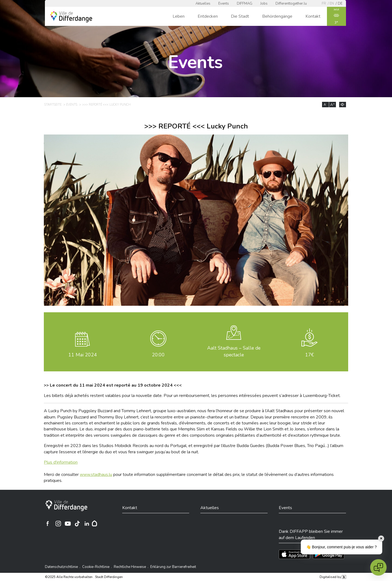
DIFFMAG (245, 4)
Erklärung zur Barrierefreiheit (173, 567)
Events (224, 4)
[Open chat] (378, 567)
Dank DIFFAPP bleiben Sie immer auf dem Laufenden (311, 534)
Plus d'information (61, 462)
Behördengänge (277, 16)
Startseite (53, 105)
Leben (179, 16)
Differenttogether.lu (291, 4)
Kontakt (313, 16)
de (340, 4)
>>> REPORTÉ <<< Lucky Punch (106, 105)
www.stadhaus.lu (96, 475)
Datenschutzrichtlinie (61, 567)
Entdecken (208, 16)
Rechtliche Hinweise (130, 567)
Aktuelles (203, 4)
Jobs (264, 4)
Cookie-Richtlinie (96, 567)
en (332, 4)
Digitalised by (333, 577)
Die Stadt (240, 16)
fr (324, 4)
